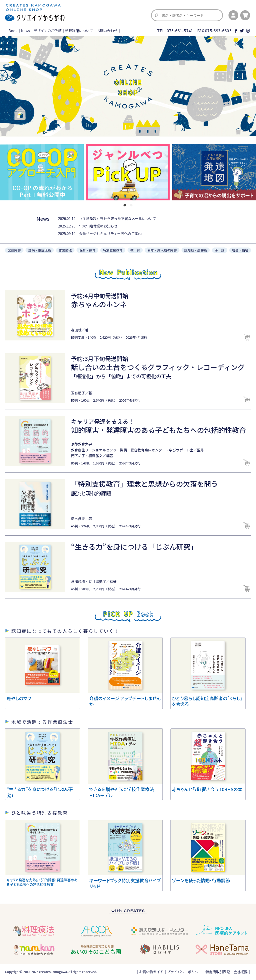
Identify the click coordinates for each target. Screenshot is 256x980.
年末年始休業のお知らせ (98, 226)
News (25, 31)
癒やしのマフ (19, 698)
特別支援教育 (113, 250)
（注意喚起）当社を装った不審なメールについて (117, 218)
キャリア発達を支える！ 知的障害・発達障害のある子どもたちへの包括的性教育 (42, 882)
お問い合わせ (107, 31)
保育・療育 (87, 250)
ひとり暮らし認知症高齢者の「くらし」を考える (207, 701)
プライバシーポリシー (184, 972)
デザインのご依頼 (47, 31)
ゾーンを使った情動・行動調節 (201, 880)
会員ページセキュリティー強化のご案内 (110, 233)
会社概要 (240, 972)
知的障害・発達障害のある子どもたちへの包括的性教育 (158, 430)
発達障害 (14, 250)
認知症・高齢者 (196, 250)
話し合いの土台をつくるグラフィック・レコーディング (158, 367)
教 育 (135, 250)
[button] (125, 205)
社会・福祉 (240, 250)
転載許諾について (79, 31)
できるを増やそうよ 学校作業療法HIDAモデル (122, 792)
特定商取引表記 (218, 972)
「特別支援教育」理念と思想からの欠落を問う (144, 484)
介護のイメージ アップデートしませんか (125, 701)
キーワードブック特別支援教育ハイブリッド (125, 883)
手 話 (220, 250)
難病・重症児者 (40, 250)
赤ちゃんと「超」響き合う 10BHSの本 (207, 789)
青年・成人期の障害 (162, 250)
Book (13, 31)
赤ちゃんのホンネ (99, 304)
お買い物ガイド (151, 972)
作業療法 (65, 250)
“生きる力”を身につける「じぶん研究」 (134, 547)
